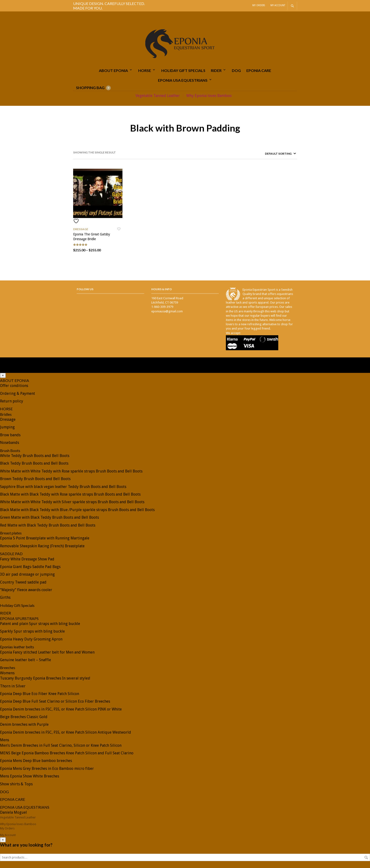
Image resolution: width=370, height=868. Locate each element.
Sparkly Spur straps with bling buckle (32, 631)
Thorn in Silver (13, 686)
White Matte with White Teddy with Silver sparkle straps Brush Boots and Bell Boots (72, 502)
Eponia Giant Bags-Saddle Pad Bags (30, 566)
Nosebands (10, 442)
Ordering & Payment (18, 393)
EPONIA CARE (259, 70)
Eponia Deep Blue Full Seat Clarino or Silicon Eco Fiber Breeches (55, 701)
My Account (278, 5)
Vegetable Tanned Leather (158, 96)
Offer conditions (14, 385)
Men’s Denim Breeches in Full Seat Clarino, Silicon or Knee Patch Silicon (61, 745)
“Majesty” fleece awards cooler (26, 590)
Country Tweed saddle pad (23, 582)
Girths (5, 597)
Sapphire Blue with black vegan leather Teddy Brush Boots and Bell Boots (63, 486)
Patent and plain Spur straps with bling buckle (40, 623)
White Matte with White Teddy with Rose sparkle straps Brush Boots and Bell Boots (71, 471)
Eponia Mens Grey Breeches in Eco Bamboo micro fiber (47, 768)
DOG (236, 70)
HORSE (145, 70)
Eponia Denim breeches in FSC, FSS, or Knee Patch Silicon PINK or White (61, 709)
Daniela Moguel (13, 812)
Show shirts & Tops (16, 784)
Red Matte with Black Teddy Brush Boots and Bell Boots (48, 525)
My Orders (259, 5)
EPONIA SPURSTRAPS (19, 618)
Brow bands (10, 435)
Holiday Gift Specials (183, 70)
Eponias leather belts (17, 647)
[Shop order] (272, 153)
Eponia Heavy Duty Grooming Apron (31, 639)
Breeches (8, 667)
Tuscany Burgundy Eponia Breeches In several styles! (45, 678)
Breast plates (11, 533)
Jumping (7, 427)
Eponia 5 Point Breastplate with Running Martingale (45, 538)
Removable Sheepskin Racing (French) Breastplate (42, 546)
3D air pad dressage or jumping (27, 574)
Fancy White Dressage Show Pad (27, 559)
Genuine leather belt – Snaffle (25, 660)
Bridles (6, 414)
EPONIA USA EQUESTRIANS (183, 80)
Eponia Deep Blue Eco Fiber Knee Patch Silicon (40, 693)
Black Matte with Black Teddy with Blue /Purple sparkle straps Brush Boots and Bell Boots (77, 510)
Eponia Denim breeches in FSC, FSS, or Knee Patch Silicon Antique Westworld (66, 732)
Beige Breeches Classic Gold (24, 717)
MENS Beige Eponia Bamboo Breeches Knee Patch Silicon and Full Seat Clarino (67, 753)
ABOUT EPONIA (113, 70)
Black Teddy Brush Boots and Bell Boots (34, 463)
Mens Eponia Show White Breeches (30, 776)
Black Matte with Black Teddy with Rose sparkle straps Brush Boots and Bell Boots (70, 494)
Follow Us (85, 289)
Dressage (81, 229)
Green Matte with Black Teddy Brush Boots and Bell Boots (49, 517)
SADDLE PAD (11, 553)
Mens (5, 740)
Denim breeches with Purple (24, 724)
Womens (7, 673)
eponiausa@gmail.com (167, 311)
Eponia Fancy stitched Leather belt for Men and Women (47, 652)
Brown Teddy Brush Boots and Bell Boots (35, 479)
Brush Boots (10, 450)
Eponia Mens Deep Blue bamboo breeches (36, 760)
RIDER (216, 70)
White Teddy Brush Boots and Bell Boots (35, 455)
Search (366, 857)
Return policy (12, 401)
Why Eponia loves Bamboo (209, 96)
